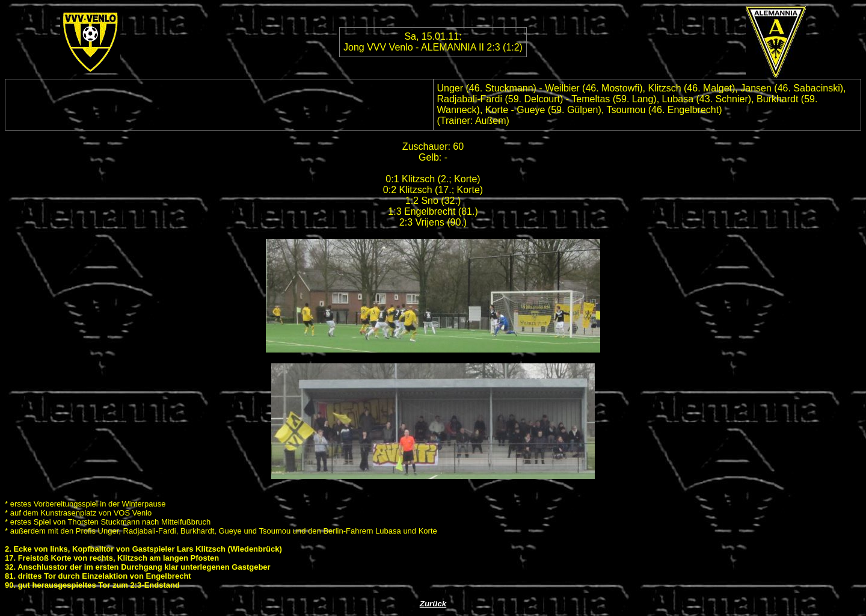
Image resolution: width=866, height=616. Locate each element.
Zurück (433, 604)
